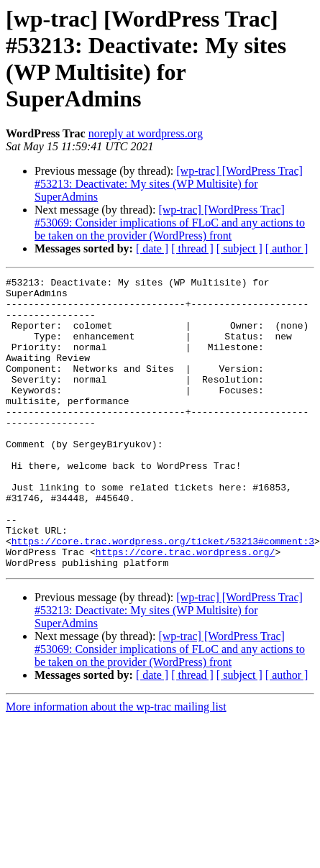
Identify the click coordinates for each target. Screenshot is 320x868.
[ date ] (152, 248)
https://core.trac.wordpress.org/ (186, 608)
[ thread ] (192, 248)
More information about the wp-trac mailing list (116, 765)
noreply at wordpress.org (146, 133)
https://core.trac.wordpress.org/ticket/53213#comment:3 (163, 595)
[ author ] (287, 248)
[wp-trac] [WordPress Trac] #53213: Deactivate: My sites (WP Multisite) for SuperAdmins (169, 184)
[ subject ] (239, 248)
